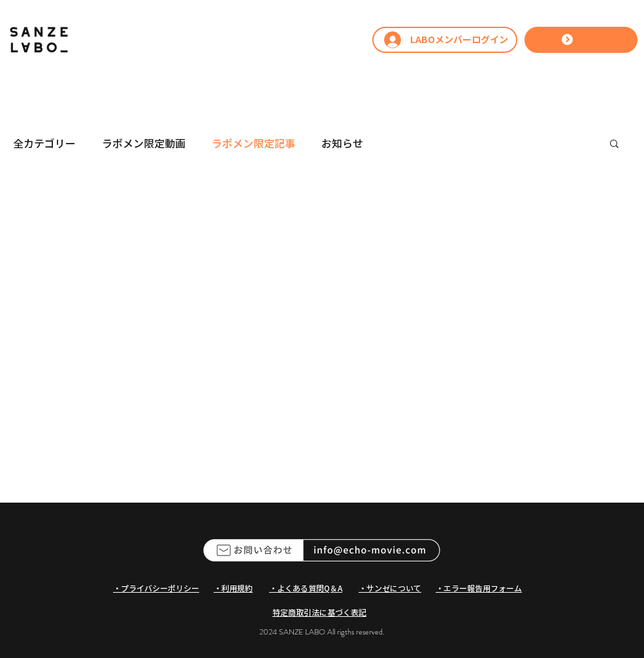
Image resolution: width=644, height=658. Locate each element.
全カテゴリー (44, 143)
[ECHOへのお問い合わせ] (322, 550)
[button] (614, 145)
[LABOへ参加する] (581, 40)
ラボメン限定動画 (144, 143)
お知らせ (342, 143)
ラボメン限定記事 (253, 143)
